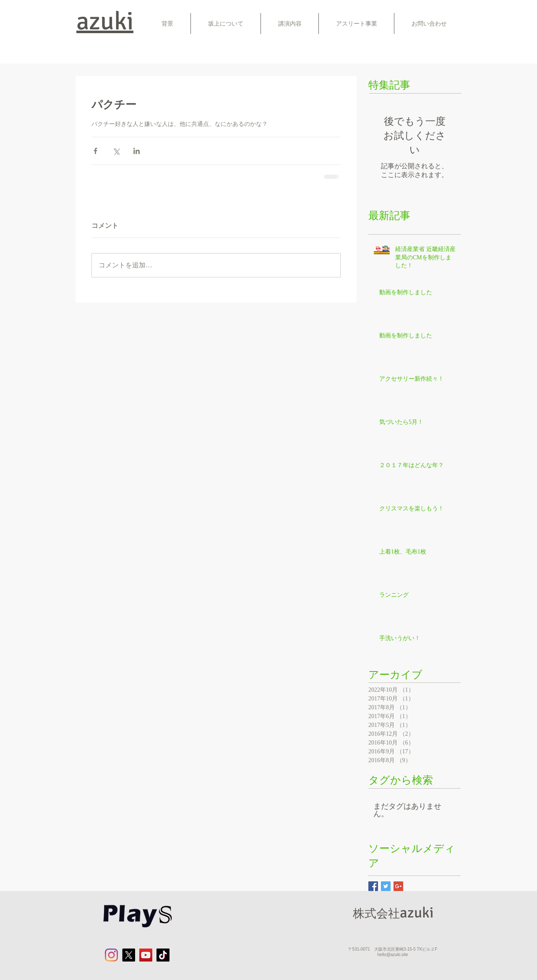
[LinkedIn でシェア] (137, 151)
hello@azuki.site (393, 955)
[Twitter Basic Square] (386, 886)
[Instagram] (111, 955)
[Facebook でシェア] (95, 151)
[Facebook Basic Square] (373, 886)
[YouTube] (146, 955)
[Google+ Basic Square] (398, 886)
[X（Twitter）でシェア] (116, 151)
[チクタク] (163, 955)
